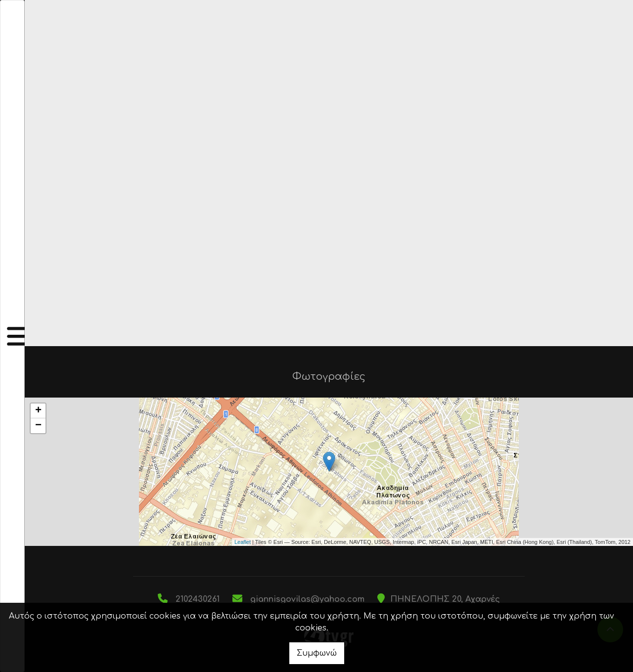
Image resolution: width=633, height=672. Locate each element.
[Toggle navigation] (12, 336)
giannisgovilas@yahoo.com (307, 599)
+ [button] (38, 411)
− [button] (38, 426)
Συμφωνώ (317, 653)
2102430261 (198, 599)
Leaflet (243, 542)
